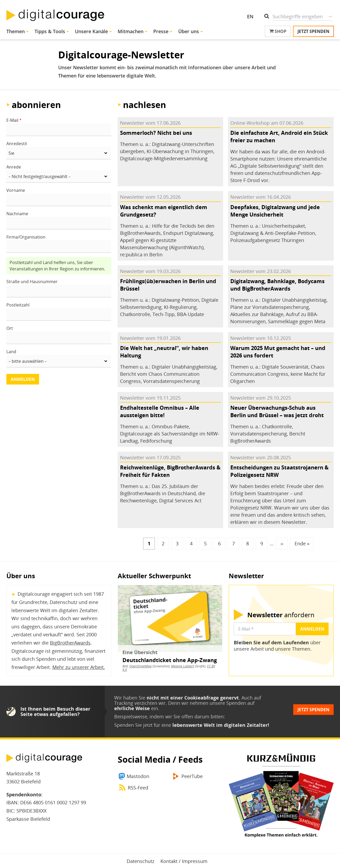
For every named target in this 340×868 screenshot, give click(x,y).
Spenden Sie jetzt (133, 725)
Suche (330, 16)
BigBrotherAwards (70, 643)
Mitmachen (131, 31)
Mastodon (138, 776)
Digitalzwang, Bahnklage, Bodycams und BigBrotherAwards (277, 285)
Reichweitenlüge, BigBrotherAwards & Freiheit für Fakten (170, 471)
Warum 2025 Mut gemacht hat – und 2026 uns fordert (278, 352)
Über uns (189, 31)
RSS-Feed (138, 788)
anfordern (281, 615)
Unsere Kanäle (91, 31)
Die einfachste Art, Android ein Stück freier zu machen (279, 137)
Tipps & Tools (50, 31)
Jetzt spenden (313, 31)
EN (250, 16)
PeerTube (192, 776)
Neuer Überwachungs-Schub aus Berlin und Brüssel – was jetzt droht (277, 411)
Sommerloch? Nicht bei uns (156, 133)
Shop (278, 31)
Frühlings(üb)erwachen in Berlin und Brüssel (168, 285)
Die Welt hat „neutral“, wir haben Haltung (164, 352)
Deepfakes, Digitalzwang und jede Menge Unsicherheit (275, 211)
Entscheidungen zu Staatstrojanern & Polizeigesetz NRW (279, 471)
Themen (16, 31)
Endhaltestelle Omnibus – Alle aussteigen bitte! (160, 411)
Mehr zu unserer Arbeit (78, 667)
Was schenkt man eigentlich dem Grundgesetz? (164, 211)
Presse (161, 31)
